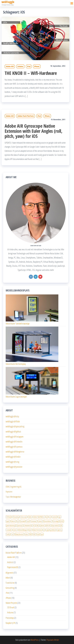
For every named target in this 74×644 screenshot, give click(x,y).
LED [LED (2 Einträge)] (61, 526)
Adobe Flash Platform (26, 116)
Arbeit (8, 578)
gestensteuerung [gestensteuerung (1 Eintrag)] (11, 526)
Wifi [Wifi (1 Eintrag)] (34, 534)
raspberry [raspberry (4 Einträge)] (59, 530)
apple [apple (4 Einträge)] (8, 521)
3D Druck (11, 607)
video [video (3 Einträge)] (27, 534)
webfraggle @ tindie (13, 457)
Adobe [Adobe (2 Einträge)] (30, 517)
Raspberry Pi (10, 623)
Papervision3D (13, 567)
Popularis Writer (53, 640)
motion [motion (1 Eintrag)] (15, 530)
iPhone (37, 66)
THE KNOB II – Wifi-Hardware (31, 73)
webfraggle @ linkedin (14, 441)
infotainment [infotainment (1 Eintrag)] (28, 526)
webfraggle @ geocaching (15, 426)
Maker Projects (11, 603)
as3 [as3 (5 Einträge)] (18, 521)
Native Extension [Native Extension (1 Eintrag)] (37, 530)
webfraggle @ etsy (12, 416)
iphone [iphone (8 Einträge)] (42, 526)
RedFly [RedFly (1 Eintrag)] (8, 534)
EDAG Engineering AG (14, 487)
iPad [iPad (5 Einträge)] (38, 526)
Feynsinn (9, 492)
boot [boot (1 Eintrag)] (28, 521)
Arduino (20, 66)
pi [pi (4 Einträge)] (44, 530)
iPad (29, 66)
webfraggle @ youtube (14, 467)
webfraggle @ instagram (14, 437)
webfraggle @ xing (12, 462)
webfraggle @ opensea (14, 447)
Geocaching (10, 588)
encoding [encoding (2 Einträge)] (56, 521)
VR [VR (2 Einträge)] (31, 534)
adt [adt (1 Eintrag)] (47, 517)
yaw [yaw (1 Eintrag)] (42, 534)
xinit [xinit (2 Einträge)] (38, 534)
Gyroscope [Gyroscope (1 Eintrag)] (20, 526)
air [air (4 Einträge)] (50, 517)
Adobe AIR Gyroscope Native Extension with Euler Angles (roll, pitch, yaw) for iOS (33, 131)
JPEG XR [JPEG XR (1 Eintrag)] (48, 526)
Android (10, 562)
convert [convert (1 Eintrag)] (40, 521)
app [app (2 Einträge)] (60, 517)
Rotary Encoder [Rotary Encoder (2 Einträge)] (19, 534)
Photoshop (10, 618)
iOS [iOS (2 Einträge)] (34, 526)
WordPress (35, 640)
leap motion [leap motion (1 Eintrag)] (55, 526)
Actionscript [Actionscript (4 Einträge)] (24, 517)
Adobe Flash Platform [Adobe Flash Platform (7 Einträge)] (39, 517)
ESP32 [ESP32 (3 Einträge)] (62, 521)
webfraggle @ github (13, 431)
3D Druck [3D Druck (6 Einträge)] (9, 517)
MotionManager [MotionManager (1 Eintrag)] (23, 530)
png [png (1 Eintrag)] (47, 530)
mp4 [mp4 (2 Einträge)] (30, 530)
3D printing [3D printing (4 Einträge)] (16, 517)
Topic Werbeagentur (13, 497)
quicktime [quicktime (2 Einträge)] (53, 530)
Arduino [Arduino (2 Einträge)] (13, 521)
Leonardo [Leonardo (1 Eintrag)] (9, 530)
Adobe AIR (10, 66)
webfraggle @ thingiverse (15, 452)
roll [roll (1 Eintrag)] (13, 534)
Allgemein (9, 573)
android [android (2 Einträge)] (55, 517)
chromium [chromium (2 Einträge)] (34, 521)
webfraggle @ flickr (13, 421)
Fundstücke (10, 583)
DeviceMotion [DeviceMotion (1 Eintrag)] (48, 521)
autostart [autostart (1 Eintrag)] (23, 521)
